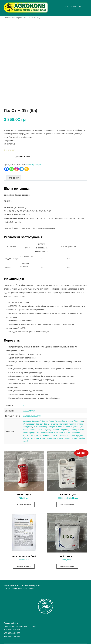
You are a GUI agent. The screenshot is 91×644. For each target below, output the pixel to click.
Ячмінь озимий (71, 438)
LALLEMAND (29, 411)
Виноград (36, 421)
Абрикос (27, 421)
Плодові (55, 430)
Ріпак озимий (47, 433)
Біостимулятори (19, 18)
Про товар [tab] (14, 178)
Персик (47, 430)
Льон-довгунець (41, 427)
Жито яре (79, 421)
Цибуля (72, 435)
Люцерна (53, 427)
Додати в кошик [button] (24, 505)
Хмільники (63, 435)
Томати (46, 435)
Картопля (63, 424)
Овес (26, 430)
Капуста (54, 424)
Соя (32, 435)
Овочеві (32, 430)
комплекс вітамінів (32, 416)
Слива (67, 433)
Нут (81, 427)
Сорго (26, 435)
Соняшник (76, 433)
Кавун (46, 424)
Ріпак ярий (59, 433)
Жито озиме (67, 421)
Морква (74, 427)
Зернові (39, 424)
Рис (38, 433)
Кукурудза (28, 427)
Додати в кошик (23, 157)
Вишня (45, 421)
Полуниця (64, 430)
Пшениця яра (29, 433)
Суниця (38, 435)
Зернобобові (29, 424)
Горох (51, 421)
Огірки (40, 430)
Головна (7, 18)
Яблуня (60, 438)
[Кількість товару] (8, 157)
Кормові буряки (76, 424)
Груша (58, 421)
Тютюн (54, 435)
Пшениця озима (77, 430)
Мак (60, 427)
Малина (66, 427)
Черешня (35, 438)
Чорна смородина (48, 438)
